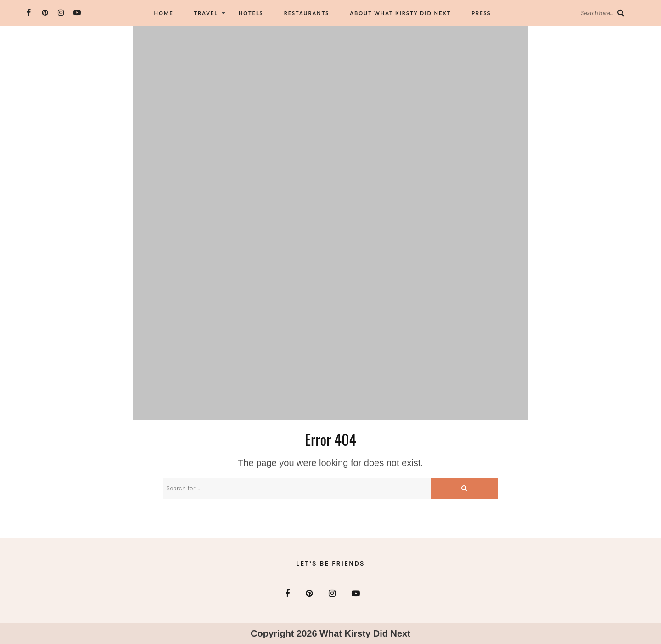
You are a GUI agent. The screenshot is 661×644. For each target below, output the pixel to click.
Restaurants (307, 13)
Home (163, 13)
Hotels (251, 13)
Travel (206, 13)
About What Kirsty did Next (400, 13)
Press (481, 13)
